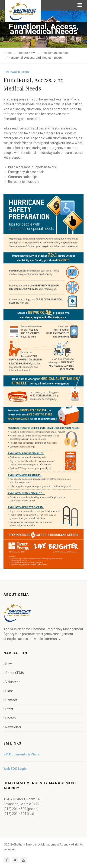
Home (8, 53)
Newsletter (12, 727)
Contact (10, 700)
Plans (8, 691)
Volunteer (12, 682)
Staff (8, 709)
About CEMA (14, 673)
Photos (10, 718)
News (8, 664)
